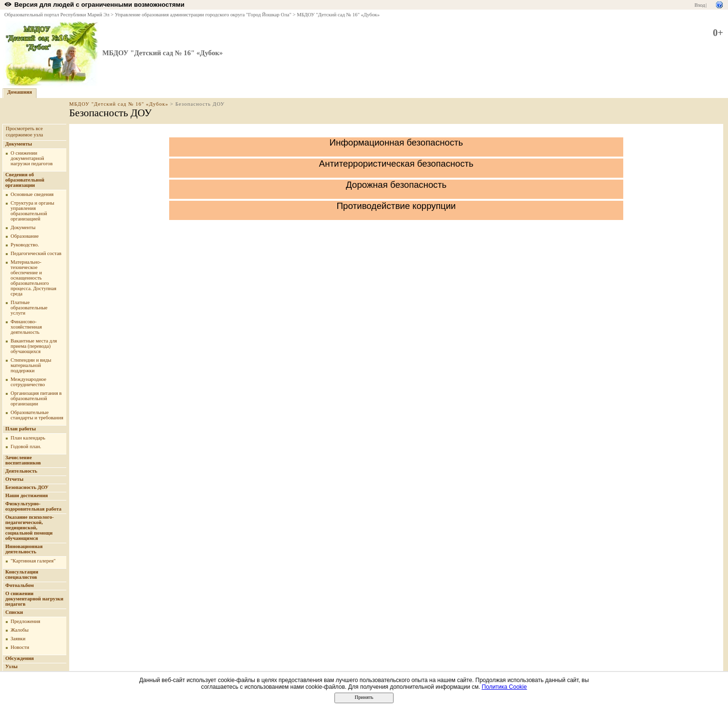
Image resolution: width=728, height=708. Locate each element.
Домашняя (20, 92)
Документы (19, 144)
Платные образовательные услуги (29, 308)
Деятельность (21, 471)
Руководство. (25, 245)
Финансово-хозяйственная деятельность (26, 327)
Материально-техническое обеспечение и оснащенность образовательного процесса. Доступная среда (33, 278)
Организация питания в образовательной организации (36, 398)
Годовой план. (26, 446)
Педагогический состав (36, 253)
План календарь (28, 438)
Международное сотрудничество (28, 382)
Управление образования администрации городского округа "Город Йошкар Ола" (203, 15)
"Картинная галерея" (33, 561)
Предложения (25, 621)
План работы (21, 429)
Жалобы (19, 630)
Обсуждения (19, 658)
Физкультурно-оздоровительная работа (33, 506)
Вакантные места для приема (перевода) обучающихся (34, 346)
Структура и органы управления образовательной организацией (32, 211)
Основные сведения (32, 194)
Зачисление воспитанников (23, 460)
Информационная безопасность (396, 142)
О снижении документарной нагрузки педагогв (34, 599)
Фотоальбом (19, 585)
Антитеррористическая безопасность (396, 164)
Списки (14, 612)
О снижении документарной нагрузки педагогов (31, 158)
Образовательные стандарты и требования (37, 415)
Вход (700, 5)
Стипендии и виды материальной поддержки (31, 365)
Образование (25, 236)
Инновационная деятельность (24, 549)
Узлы (12, 666)
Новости (20, 647)
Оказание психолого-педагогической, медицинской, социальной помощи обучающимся (30, 528)
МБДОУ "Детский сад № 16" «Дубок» (338, 15)
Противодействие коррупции (396, 206)
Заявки (18, 639)
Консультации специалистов (22, 574)
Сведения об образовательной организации (25, 180)
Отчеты (14, 479)
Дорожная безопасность (396, 185)
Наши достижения (27, 495)
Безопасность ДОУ (27, 487)
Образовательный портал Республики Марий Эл (57, 15)
